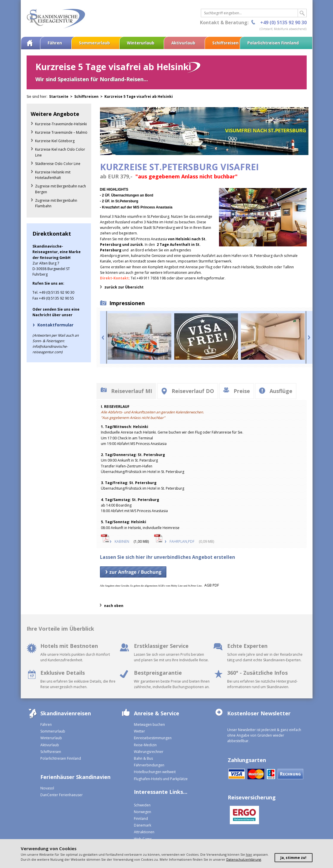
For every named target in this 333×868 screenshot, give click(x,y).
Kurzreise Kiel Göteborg (55, 141)
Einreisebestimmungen (153, 738)
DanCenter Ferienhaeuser (62, 795)
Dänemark (143, 825)
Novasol (47, 788)
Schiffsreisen (225, 43)
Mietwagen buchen (149, 725)
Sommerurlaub (94, 43)
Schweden (142, 805)
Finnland (141, 819)
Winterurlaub (141, 43)
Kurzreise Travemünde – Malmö (61, 132)
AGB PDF (212, 585)
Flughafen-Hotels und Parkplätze (161, 779)
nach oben (114, 606)
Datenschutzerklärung (244, 859)
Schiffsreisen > (89, 96)
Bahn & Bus (143, 758)
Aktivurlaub (183, 43)
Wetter (139, 731)
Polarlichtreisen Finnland (273, 43)
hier (249, 854)
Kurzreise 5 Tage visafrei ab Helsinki (139, 96)
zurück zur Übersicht (124, 287)
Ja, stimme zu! (293, 858)
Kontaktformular (55, 325)
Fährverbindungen (149, 765)
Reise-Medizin (145, 745)
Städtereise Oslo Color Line (58, 164)
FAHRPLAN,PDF (182, 541)
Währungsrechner (149, 752)
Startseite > (62, 96)
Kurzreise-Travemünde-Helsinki (61, 124)
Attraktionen (144, 832)
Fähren (55, 43)
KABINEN (122, 541)
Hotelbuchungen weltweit (155, 772)
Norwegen (143, 812)
